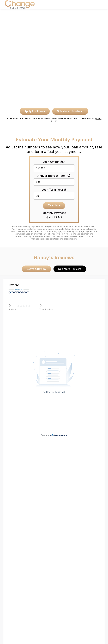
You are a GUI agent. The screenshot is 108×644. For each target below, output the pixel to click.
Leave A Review (37, 269)
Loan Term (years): (54, 190)
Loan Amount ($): (54, 162)
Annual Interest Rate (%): (54, 176)
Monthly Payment (54, 213)
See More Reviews (70, 269)
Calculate (54, 205)
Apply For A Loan (35, 111)
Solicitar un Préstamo (70, 111)
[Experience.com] (59, 435)
